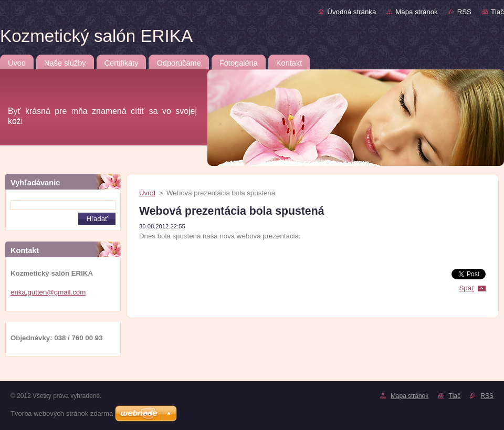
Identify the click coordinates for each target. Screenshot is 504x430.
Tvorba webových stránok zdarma (62, 413)
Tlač (497, 12)
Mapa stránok (416, 12)
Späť (466, 288)
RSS (464, 12)
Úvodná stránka (351, 12)
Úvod (147, 193)
